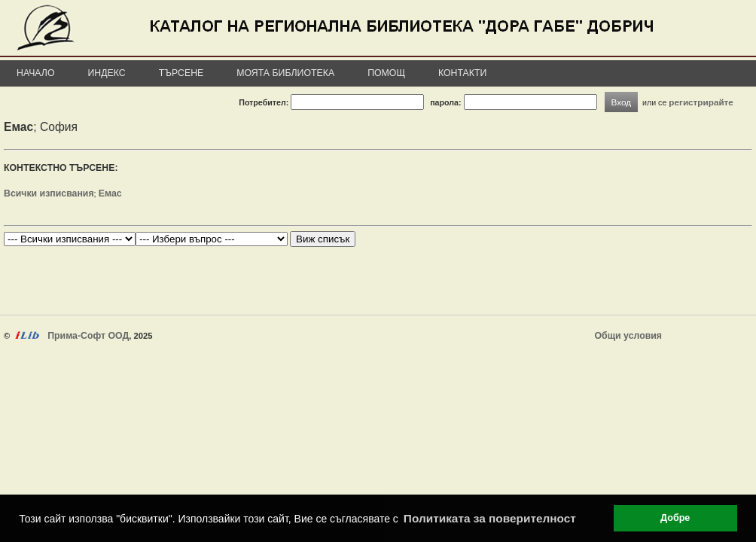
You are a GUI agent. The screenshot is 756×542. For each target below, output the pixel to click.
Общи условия (628, 336)
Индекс (107, 73)
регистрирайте (701, 102)
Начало (36, 73)
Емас (110, 193)
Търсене (181, 73)
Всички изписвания (49, 193)
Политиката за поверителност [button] (490, 518)
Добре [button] (675, 518)
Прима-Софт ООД (88, 336)
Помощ (386, 73)
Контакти (462, 73)
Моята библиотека (285, 73)
